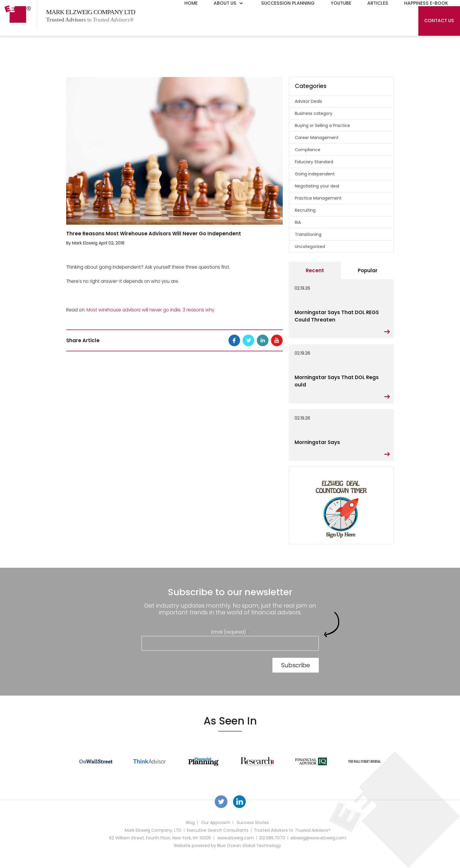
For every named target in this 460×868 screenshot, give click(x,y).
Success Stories (253, 823)
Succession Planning (288, 3)
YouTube (341, 3)
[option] (96, 761)
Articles (378, 3)
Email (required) (230, 632)
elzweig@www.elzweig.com (318, 838)
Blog (190, 823)
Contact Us (439, 21)
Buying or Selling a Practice (322, 125)
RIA (298, 222)
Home (191, 3)
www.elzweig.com (236, 838)
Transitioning (308, 234)
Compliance (308, 150)
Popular (368, 270)
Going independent (315, 174)
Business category (314, 113)
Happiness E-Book (426, 3)
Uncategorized (310, 247)
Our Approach (216, 823)
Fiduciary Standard (314, 162)
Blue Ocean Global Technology (249, 846)
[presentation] (186, 666)
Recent (315, 270)
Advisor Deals (308, 101)
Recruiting (305, 210)
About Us (225, 3)
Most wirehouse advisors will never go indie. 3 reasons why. (151, 310)
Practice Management (318, 198)
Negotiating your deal (317, 186)
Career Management (317, 138)
